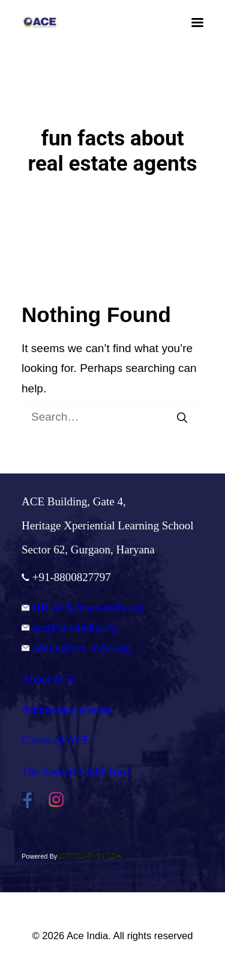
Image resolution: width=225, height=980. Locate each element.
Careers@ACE (56, 740)
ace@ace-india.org (70, 628)
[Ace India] (40, 22)
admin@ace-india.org (76, 648)
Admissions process (67, 709)
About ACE (48, 679)
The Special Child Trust (76, 771)
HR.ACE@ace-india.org (83, 608)
